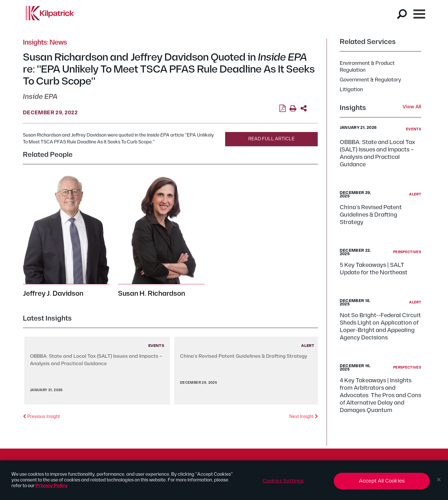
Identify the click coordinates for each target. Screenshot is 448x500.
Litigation (351, 90)
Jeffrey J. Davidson (53, 294)
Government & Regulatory (370, 80)
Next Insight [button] (304, 416)
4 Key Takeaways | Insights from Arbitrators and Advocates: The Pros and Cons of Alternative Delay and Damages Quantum (380, 395)
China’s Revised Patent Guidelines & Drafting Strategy (371, 215)
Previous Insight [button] (41, 416)
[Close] (439, 482)
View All (412, 107)
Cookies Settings (283, 483)
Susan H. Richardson (151, 294)
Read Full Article (271, 139)
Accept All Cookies (382, 483)
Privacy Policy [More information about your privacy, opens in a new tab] (52, 488)
